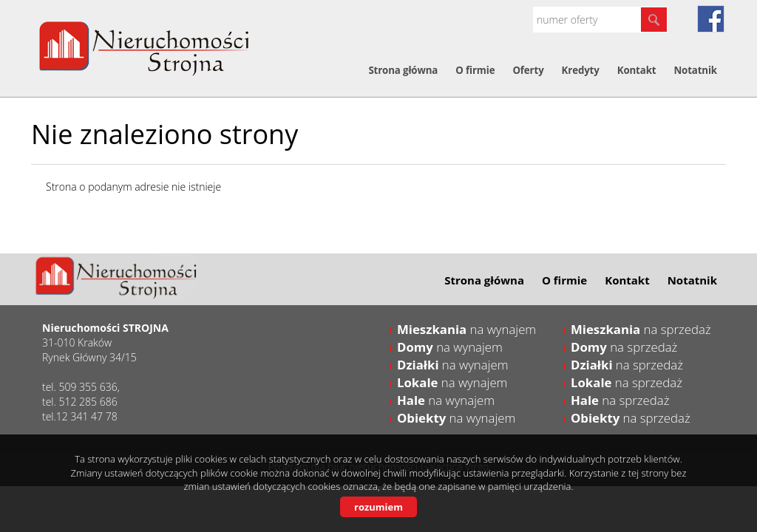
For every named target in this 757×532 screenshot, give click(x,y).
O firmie (475, 70)
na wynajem (466, 329)
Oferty (528, 70)
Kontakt (637, 70)
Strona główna (403, 70)
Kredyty (581, 70)
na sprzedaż (641, 329)
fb (711, 19)
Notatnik (695, 70)
